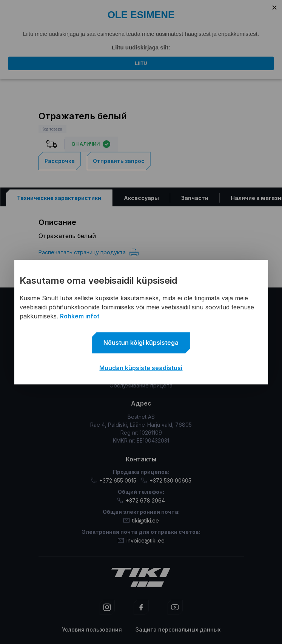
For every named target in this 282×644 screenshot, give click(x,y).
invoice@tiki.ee (141, 540)
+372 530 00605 (166, 480)
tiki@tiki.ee (141, 520)
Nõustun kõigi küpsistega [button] (141, 343)
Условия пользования (92, 629)
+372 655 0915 (113, 480)
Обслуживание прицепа (141, 385)
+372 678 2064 (141, 500)
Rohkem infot (80, 316)
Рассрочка (60, 161)
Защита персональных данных (178, 629)
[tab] (59, 198)
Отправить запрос (119, 161)
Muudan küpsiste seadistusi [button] (141, 368)
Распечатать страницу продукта (89, 252)
